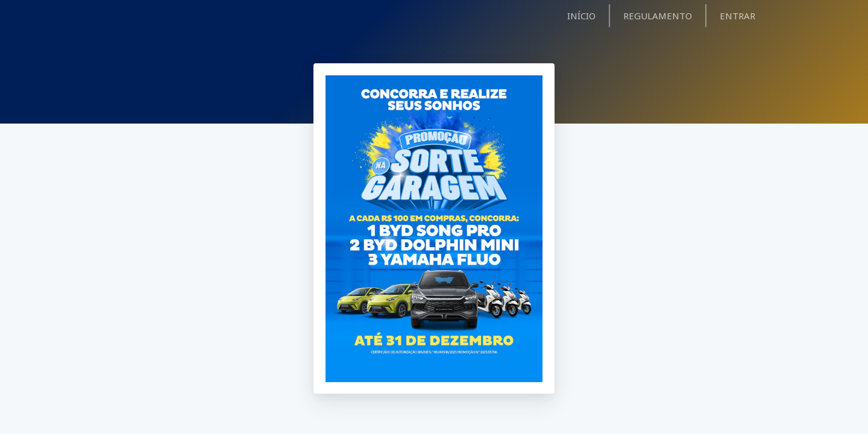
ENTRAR (737, 16)
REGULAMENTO (658, 16)
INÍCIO (581, 16)
